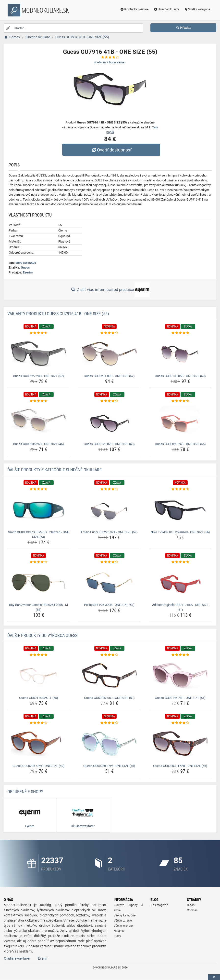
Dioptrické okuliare (134, 9)
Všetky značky (123, 921)
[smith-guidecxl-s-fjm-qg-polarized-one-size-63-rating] (38, 489)
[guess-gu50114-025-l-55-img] (38, 676)
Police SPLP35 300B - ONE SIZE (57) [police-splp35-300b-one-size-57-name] (109, 605)
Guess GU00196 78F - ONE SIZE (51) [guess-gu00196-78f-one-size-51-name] (180, 698)
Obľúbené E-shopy (25, 792)
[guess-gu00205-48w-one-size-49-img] (38, 744)
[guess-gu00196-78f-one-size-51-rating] (180, 655)
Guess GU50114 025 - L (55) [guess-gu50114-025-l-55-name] (39, 698)
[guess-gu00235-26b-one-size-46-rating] (38, 401)
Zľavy (117, 936)
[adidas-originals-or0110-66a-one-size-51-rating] (180, 562)
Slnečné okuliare (166, 9)
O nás (191, 905)
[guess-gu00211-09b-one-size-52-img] (109, 354)
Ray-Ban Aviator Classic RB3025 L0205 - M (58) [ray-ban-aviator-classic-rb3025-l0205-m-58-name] (38, 607)
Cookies (192, 910)
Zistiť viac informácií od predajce (110, 290)
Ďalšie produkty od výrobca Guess (42, 635)
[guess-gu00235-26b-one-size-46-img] (38, 422)
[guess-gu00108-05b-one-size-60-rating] (180, 333)
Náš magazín (159, 905)
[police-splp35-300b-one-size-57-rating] (109, 562)
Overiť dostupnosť (111, 150)
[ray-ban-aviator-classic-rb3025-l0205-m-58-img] (38, 583)
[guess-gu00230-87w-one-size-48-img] (109, 744)
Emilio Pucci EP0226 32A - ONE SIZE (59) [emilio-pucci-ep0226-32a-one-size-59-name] (109, 532)
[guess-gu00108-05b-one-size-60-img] (180, 354)
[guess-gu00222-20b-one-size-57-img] (38, 354)
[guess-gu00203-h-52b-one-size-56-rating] (180, 723)
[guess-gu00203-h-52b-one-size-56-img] (180, 744)
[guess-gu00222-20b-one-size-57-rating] (38, 333)
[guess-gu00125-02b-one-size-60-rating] (109, 401)
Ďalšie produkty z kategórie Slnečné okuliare (55, 470)
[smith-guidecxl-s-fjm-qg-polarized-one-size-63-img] (38, 510)
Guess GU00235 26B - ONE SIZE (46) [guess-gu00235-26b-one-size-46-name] (38, 444)
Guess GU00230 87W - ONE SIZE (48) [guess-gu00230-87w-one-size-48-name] (109, 766)
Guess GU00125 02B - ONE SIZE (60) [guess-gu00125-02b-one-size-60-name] (109, 444)
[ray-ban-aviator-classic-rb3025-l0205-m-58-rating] (38, 562)
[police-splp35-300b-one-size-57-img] (109, 583)
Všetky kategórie (197, 9)
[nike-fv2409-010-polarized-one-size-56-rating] (180, 489)
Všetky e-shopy (124, 926)
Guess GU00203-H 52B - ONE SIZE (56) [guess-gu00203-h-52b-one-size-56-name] (180, 766)
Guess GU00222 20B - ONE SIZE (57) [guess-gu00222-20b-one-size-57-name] (38, 376)
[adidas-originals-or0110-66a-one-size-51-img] (180, 583)
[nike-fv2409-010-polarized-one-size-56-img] (180, 510)
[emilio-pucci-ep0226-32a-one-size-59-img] (109, 510)
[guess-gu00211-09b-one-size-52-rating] (109, 333)
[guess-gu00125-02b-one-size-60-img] (109, 422)
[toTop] (214, 977)
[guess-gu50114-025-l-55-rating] (38, 655)
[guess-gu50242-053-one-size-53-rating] (109, 655)
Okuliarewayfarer (17, 958)
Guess (25, 267)
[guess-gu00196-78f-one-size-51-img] (180, 676)
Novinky (119, 931)
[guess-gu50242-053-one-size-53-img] (109, 676)
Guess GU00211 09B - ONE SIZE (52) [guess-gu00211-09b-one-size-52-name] (109, 376)
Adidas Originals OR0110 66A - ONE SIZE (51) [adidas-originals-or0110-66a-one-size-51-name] (180, 607)
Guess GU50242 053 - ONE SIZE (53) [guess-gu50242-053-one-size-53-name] (109, 698)
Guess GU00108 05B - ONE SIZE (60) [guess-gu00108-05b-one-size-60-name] (180, 376)
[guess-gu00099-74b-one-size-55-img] (180, 422)
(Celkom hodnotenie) (110, 62)
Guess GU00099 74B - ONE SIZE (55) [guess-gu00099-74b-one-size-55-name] (180, 444)
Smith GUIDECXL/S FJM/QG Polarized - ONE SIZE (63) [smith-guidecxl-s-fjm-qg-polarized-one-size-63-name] (38, 535)
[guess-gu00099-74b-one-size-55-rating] (180, 401)
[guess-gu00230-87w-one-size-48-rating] (109, 723)
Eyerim (28, 272)
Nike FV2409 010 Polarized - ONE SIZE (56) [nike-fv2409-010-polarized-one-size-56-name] (180, 532)
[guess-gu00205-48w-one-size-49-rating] (38, 723)
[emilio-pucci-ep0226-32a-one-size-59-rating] (109, 489)
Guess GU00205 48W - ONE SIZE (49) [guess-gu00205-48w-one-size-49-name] (38, 766)
